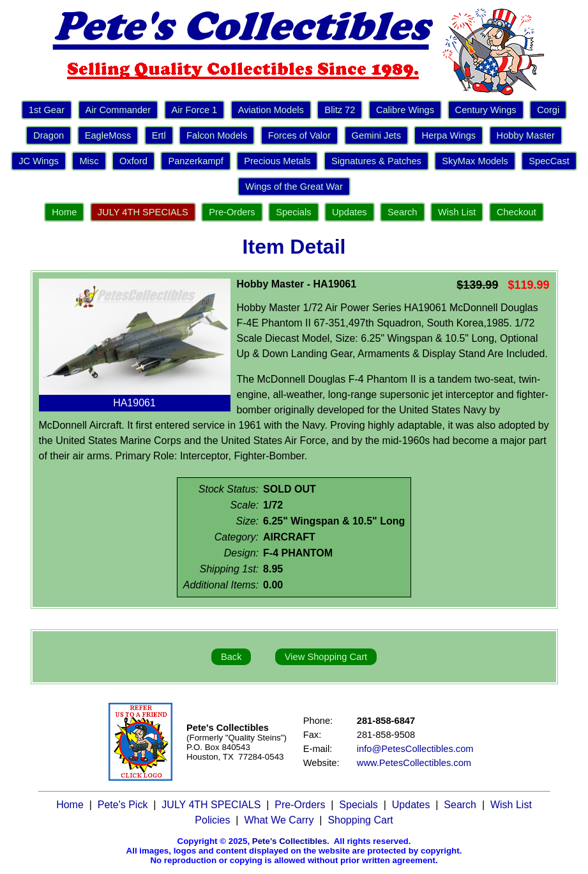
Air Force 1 (195, 110)
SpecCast (549, 161)
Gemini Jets (376, 135)
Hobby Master (526, 135)
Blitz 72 (340, 110)
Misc (89, 161)
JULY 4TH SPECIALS (143, 212)
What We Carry (279, 820)
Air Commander (118, 110)
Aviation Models (271, 110)
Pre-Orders (232, 212)
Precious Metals (277, 161)
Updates (350, 212)
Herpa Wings (449, 135)
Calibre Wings (405, 110)
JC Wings (39, 161)
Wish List (457, 212)
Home (64, 212)
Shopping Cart (360, 820)
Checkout (516, 212)
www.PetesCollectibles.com (414, 763)
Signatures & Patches (376, 161)
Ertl (159, 135)
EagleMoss (108, 135)
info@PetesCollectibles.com (415, 749)
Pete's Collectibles (290, 841)
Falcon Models (217, 135)
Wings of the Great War (294, 187)
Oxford (133, 161)
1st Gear (47, 110)
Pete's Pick (123, 805)
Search (402, 212)
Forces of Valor (299, 135)
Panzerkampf (195, 161)
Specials (293, 212)
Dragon (49, 135)
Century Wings (486, 110)
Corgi (548, 110)
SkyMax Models (475, 161)
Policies (212, 820)
